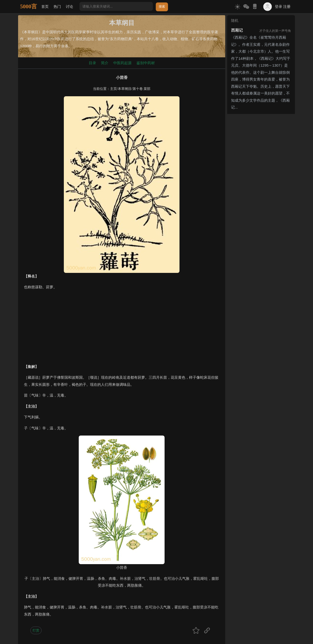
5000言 (28, 6)
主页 (113, 89)
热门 (57, 6)
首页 (45, 6)
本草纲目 (125, 89)
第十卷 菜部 (142, 89)
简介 (105, 63)
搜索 (162, 6)
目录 (92, 63)
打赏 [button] (36, 630)
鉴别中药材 (146, 63)
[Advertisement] (122, 329)
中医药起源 (122, 63)
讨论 (69, 6)
